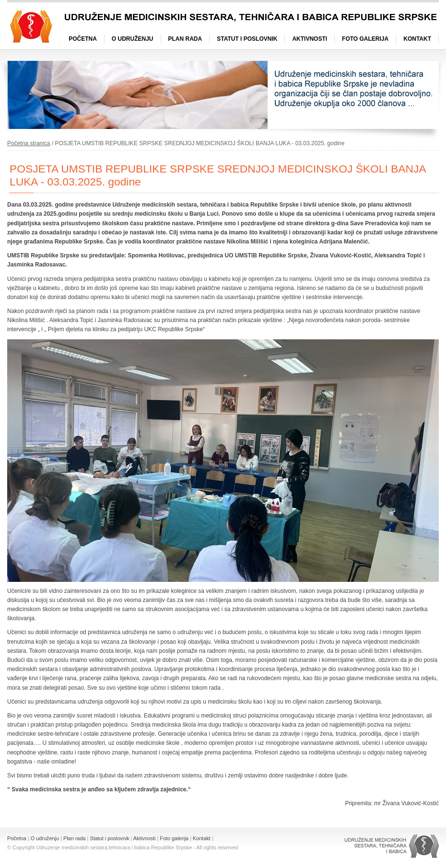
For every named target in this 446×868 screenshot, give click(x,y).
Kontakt (417, 39)
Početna (83, 39)
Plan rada (185, 39)
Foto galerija (365, 39)
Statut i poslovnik (247, 39)
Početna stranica (29, 143)
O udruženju (133, 39)
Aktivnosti (310, 39)
